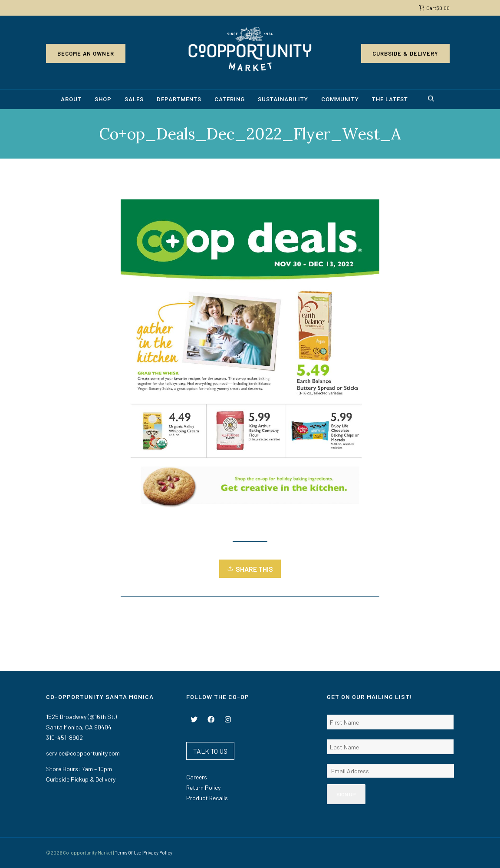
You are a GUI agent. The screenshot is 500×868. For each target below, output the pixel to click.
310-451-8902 (64, 737)
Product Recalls (207, 798)
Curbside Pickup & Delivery (81, 779)
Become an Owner (86, 53)
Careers (197, 777)
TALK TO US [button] (210, 751)
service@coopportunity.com (83, 753)
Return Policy (203, 787)
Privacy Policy (158, 853)
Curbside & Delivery (405, 53)
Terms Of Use (128, 853)
